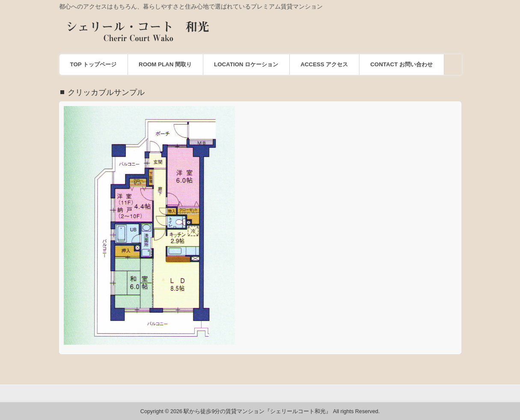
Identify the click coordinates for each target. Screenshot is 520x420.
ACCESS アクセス (324, 64)
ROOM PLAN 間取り (165, 64)
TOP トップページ (94, 64)
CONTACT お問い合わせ (401, 64)
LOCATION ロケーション (246, 64)
